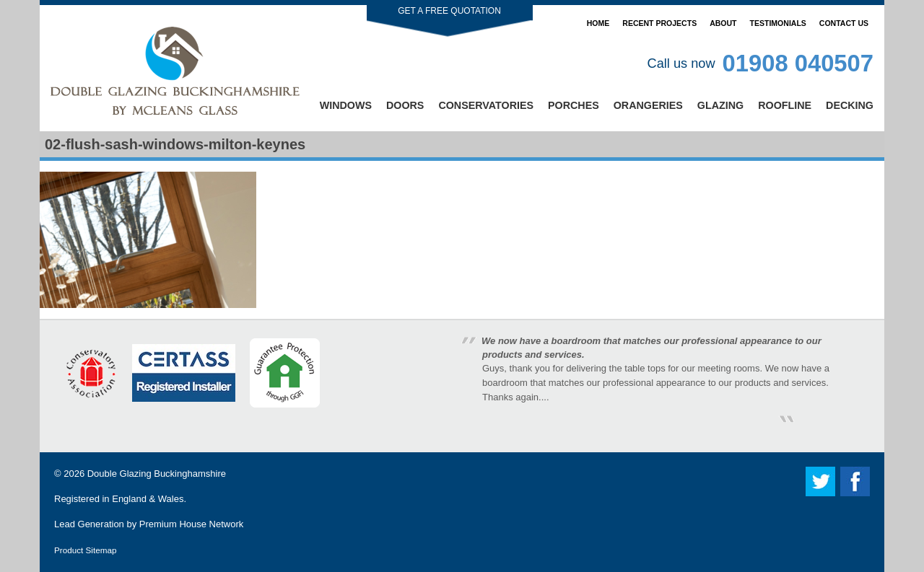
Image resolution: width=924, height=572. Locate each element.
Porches (574, 105)
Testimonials (778, 23)
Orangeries (648, 105)
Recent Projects (659, 23)
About (723, 23)
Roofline (785, 105)
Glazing (720, 105)
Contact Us (844, 23)
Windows (346, 105)
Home (598, 23)
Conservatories (486, 105)
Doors (405, 105)
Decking (850, 105)
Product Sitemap (85, 550)
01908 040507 (798, 63)
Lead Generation (89, 524)
